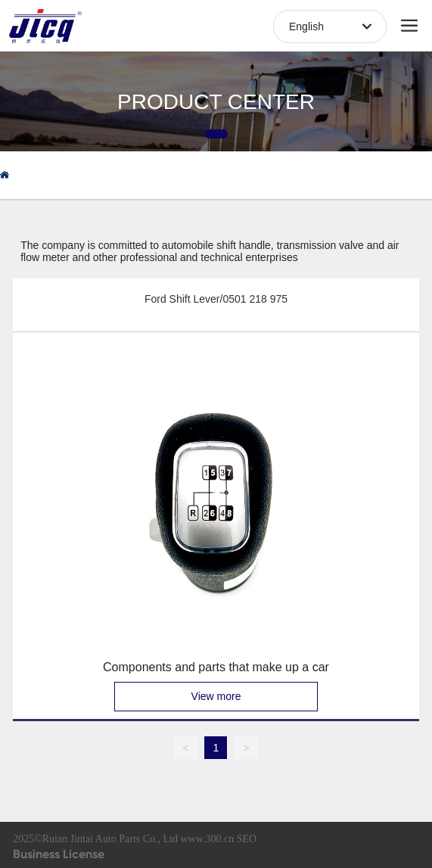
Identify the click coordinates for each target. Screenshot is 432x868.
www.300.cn (208, 839)
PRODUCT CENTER (216, 102)
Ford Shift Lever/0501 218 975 (216, 299)
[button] (216, 134)
